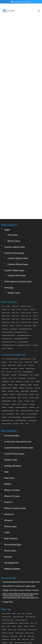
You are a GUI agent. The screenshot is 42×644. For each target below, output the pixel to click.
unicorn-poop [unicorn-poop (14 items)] (33, 375)
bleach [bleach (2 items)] (20, 320)
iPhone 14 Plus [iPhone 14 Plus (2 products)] (6, 274)
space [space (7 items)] (37, 365)
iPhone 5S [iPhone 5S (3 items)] (5, 588)
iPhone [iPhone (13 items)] (14, 581)
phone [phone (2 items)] (14, 359)
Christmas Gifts (12, 390)
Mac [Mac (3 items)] (25, 591)
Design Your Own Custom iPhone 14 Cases (21, 545)
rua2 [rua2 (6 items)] (18, 365)
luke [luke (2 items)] (4, 352)
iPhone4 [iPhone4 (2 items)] (26, 581)
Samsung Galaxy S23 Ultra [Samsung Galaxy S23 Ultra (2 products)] (24, 300)
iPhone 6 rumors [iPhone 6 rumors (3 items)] (30, 588)
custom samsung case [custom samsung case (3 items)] (21, 575)
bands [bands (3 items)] (36, 317)
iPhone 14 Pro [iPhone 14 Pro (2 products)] (15, 274)
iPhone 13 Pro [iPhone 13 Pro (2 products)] (16, 271)
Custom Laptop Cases (15, 202)
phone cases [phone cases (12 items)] (26, 594)
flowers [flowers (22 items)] (5, 339)
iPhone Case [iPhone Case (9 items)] (5, 591)
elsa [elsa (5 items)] (33, 336)
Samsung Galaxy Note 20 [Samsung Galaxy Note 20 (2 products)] (25, 284)
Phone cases (10, 505)
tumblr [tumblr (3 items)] (23, 368)
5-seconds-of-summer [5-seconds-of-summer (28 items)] (12, 313)
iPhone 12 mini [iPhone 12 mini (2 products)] (6, 267)
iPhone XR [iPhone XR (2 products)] (19, 280)
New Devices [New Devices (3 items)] (5, 594)
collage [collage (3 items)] (37, 330)
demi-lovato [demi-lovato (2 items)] (20, 336)
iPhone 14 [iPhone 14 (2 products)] (36, 271)
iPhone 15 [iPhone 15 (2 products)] (36, 274)
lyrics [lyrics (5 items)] (20, 352)
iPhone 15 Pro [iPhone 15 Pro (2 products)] (15, 277)
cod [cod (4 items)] (32, 330)
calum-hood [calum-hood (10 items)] (14, 323)
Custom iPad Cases (17, 230)
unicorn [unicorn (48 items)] (5, 372)
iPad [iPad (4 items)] (36, 578)
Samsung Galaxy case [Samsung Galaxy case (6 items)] (21, 597)
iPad (6, 427)
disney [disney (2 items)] (27, 336)
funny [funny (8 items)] (17, 339)
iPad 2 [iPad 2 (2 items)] (4, 581)
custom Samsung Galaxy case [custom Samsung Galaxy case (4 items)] (10, 578)
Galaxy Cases (14, 247)
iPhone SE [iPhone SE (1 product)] (35, 277)
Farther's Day (11, 414)
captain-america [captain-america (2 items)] (31, 323)
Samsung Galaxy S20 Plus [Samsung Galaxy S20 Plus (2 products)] (9, 290)
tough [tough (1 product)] (3, 303)
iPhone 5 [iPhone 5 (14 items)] (33, 581)
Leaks (7, 487)
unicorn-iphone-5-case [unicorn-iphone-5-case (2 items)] (29, 372)
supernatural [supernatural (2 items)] (11, 368)
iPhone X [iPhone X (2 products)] (12, 280)
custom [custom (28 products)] (8, 261)
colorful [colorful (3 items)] (5, 333)
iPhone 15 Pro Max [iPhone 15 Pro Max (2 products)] (26, 277)
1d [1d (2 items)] (3, 313)
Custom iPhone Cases (18, 219)
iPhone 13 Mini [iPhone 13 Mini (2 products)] (6, 271)
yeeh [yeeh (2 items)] (27, 378)
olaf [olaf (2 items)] (33, 356)
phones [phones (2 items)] (33, 594)
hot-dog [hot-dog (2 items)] (38, 343)
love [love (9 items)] (38, 349)
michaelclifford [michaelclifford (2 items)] (7, 356)
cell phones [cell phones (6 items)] (29, 568)
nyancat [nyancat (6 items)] (27, 356)
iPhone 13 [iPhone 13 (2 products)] (36, 267)
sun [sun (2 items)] (4, 368)
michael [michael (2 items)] (26, 352)
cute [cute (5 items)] (15, 333)
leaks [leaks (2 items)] (21, 591)
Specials (8, 511)
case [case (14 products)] (3, 261)
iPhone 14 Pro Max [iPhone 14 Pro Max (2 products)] (26, 274)
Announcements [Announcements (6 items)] (6, 568)
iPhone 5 (8, 457)
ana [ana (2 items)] (11, 317)
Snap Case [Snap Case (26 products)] (36, 300)
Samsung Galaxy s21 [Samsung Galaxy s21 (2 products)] (7, 293)
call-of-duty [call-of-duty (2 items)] (6, 323)
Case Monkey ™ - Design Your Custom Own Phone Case (25, 637)
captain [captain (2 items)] (22, 323)
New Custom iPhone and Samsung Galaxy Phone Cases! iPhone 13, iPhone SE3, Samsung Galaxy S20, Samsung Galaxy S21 (21, 550)
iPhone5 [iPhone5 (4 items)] (4, 584)
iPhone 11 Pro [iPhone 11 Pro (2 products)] (6, 264)
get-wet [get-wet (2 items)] (36, 339)
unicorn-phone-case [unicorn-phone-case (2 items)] (21, 375)
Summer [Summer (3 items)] (13, 600)
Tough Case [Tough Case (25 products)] (10, 303)
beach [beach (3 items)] (4, 320)
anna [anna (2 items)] (22, 317)
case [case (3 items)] (18, 568)
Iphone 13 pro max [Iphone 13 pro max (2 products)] (26, 271)
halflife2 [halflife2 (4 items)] (22, 343)
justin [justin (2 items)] (18, 346)
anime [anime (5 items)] (16, 317)
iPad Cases (13, 190)
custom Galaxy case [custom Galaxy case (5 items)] (18, 571)
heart (31, 28)
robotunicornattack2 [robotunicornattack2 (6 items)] (8, 365)
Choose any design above (20, 118)
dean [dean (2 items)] (13, 336)
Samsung (9, 242)
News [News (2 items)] (19, 594)
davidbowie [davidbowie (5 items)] (6, 336)
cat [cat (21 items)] (20, 326)
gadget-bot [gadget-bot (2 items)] (23, 339)
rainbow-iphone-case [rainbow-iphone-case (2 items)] (22, 362)
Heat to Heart (21, 76)
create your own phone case (18, 396)
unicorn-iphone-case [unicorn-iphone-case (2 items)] (8, 375)
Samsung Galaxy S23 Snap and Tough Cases (21, 537)
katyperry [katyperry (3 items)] (5, 349)
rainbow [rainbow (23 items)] (11, 362)
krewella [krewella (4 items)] (13, 349)
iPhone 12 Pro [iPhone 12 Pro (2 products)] (16, 267)
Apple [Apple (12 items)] (14, 568)
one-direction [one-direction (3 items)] (6, 359)
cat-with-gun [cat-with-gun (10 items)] (6, 330)
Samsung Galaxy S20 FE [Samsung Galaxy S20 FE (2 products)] (21, 287)
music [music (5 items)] (15, 356)
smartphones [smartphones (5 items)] (5, 600)
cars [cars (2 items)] (4, 326)
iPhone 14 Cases (12, 445)
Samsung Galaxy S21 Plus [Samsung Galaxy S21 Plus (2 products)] (21, 293)
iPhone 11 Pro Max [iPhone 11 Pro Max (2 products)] (16, 264)
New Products (11, 493)
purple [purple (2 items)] (33, 359)
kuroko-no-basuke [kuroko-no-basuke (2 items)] (23, 349)
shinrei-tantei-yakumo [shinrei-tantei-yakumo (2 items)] (27, 365)
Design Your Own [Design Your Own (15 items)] (24, 578)
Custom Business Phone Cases (19, 402)
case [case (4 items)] (15, 326)
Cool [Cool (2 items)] (10, 333)
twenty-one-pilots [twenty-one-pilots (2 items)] (32, 368)
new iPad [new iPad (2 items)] (13, 594)
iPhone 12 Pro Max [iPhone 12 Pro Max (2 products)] (26, 267)
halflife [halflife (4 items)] (15, 343)
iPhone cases (10, 481)
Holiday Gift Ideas (13, 420)
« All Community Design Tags (19, 28)
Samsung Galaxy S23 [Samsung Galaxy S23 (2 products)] (23, 296)
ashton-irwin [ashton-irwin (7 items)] (29, 317)
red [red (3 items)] (38, 362)
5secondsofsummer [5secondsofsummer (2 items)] (26, 313)
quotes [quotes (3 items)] (5, 362)
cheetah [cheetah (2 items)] (14, 330)
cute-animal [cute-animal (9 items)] (22, 333)
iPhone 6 (8, 475)
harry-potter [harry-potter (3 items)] (30, 343)
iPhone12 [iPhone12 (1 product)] (33, 264)
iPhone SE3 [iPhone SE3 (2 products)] (5, 280)
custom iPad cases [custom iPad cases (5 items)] (30, 571)
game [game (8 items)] (30, 339)
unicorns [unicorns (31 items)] (16, 378)
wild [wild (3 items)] (22, 378)
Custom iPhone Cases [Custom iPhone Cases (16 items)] (8, 575)
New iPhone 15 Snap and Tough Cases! (19, 541)
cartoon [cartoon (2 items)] (10, 326)
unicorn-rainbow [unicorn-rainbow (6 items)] (7, 378)
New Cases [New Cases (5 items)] (31, 591)
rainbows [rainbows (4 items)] (32, 362)
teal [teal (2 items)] (18, 368)
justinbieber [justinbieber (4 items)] (34, 346)
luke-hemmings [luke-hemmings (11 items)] (12, 352)
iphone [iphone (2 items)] (5, 346)
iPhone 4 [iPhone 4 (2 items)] (20, 581)
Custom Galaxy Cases (18, 213)
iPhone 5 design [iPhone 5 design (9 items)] (22, 584)
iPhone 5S (9, 469)
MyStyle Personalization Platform (25, 641)
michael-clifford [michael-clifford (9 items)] (35, 352)
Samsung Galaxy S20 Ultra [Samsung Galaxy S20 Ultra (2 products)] (24, 290)
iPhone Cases (14, 196)
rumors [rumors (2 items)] (11, 597)
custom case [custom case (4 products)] (15, 261)
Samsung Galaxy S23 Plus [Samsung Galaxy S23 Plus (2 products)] (9, 300)
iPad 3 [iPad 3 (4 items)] (9, 581)
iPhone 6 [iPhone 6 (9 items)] (11, 588)
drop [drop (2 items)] (32, 578)
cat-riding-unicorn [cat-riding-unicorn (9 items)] (28, 326)
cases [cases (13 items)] (23, 568)
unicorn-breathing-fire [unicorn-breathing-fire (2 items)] (15, 372)
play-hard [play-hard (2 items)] (26, 359)
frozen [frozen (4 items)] (11, 339)
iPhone (8, 439)
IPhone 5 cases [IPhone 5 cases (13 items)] (12, 584)
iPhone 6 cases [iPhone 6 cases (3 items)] (19, 588)
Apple (7, 184)
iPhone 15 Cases (12, 451)
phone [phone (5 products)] (35, 280)
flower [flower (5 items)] (38, 336)
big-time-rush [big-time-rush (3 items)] (12, 320)
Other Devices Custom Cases (18, 236)
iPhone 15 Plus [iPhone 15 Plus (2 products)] (6, 277)
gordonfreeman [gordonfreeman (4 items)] (7, 343)
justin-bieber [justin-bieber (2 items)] (25, 346)
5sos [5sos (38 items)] (35, 313)
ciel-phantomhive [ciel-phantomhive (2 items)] (23, 330)
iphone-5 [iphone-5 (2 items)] (11, 346)
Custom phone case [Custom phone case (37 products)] (26, 261)
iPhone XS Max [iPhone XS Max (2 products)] (27, 280)
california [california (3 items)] (31, 320)
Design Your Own (22, 152)
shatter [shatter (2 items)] (30, 597)
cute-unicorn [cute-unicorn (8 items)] (31, 333)
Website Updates (12, 523)
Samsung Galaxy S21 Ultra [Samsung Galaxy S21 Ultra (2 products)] (9, 296)
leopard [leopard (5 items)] (32, 349)
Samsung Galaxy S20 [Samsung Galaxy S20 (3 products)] (7, 287)
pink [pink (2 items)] (20, 359)
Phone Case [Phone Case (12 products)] (5, 284)
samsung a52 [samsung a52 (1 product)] (13, 284)
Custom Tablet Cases (14, 225)
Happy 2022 (8, 557)
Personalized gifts (13, 499)
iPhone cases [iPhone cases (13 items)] (14, 591)
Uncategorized (11, 517)
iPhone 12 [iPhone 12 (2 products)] (26, 264)
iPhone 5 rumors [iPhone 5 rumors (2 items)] (33, 584)
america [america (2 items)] (5, 317)
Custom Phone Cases (14, 208)
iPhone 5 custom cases (15, 463)
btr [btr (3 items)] (25, 320)
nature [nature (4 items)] (21, 356)
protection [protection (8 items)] (5, 597)
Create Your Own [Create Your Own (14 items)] (6, 571)
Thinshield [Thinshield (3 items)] (20, 600)
